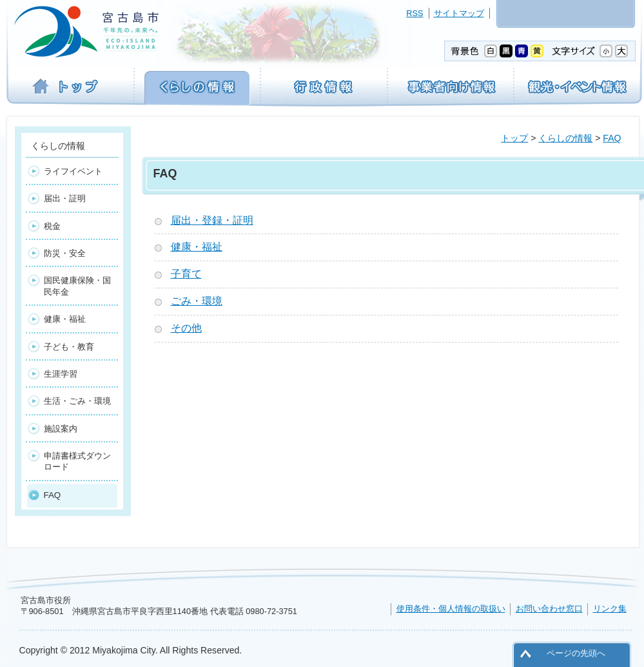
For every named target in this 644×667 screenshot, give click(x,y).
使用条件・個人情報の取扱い (451, 609)
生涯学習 (61, 374)
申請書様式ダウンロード (77, 461)
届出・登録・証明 (212, 220)
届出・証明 (65, 198)
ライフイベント (73, 171)
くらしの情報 (565, 138)
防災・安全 (65, 253)
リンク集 (610, 609)
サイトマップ (459, 13)
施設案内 (61, 429)
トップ (514, 138)
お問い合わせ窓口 (549, 609)
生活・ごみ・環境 (77, 401)
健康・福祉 (197, 247)
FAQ (612, 138)
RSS (415, 13)
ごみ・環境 (197, 301)
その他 (186, 328)
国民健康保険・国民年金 (77, 286)
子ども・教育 (69, 347)
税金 (52, 226)
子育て (186, 274)
